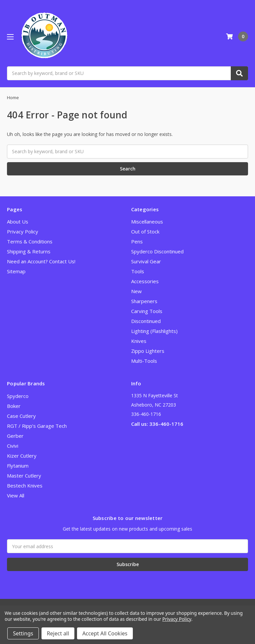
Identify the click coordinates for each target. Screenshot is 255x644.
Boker (14, 406)
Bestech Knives (25, 485)
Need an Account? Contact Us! (41, 261)
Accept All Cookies (105, 633)
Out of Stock (145, 231)
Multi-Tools (144, 361)
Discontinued (146, 321)
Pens (137, 241)
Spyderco (18, 396)
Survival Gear (146, 261)
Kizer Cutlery (22, 456)
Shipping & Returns (29, 251)
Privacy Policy (23, 231)
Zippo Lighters (148, 351)
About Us (18, 222)
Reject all (58, 633)
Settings (23, 633)
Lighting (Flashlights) (154, 331)
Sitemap (16, 271)
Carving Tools (147, 311)
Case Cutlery (21, 416)
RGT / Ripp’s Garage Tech (37, 426)
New (136, 291)
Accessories (145, 281)
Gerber (15, 436)
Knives (139, 341)
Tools (138, 271)
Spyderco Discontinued (157, 251)
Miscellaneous (147, 222)
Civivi (13, 446)
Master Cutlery (24, 476)
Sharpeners (144, 301)
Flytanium (18, 466)
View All (16, 495)
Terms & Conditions (30, 241)
